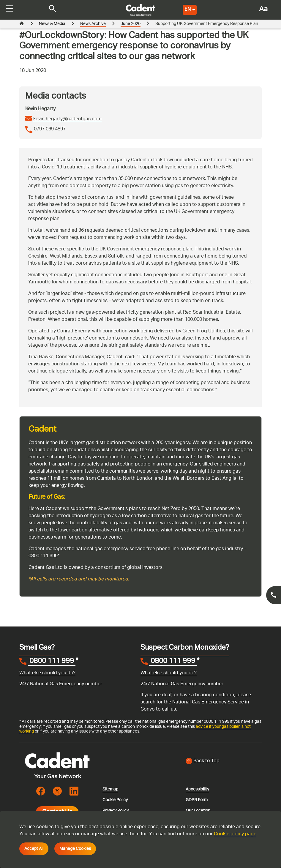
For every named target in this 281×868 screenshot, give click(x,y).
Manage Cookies (75, 849)
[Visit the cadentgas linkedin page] (74, 791)
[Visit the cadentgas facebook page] (41, 791)
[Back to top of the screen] (224, 761)
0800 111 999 (52, 662)
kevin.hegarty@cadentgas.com (67, 119)
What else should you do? (47, 673)
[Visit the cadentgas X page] (57, 791)
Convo (148, 710)
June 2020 (131, 24)
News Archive (93, 24)
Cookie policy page (235, 834)
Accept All (34, 849)
